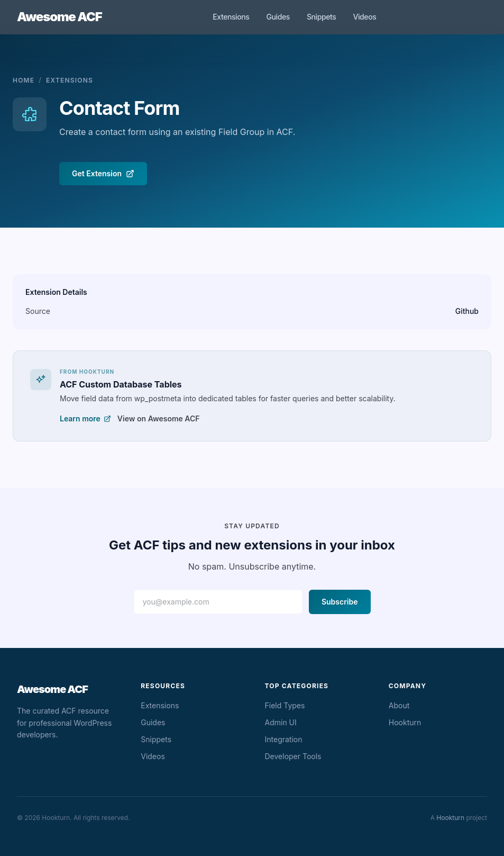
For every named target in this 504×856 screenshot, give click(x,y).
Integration (284, 739)
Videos (364, 17)
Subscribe (340, 602)
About (399, 705)
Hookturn (405, 722)
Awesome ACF (59, 17)
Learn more (85, 418)
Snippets (322, 17)
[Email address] (218, 602)
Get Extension (103, 173)
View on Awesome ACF (159, 418)
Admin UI (281, 722)
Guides (278, 17)
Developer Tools (293, 756)
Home (24, 80)
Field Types (285, 705)
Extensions (231, 17)
